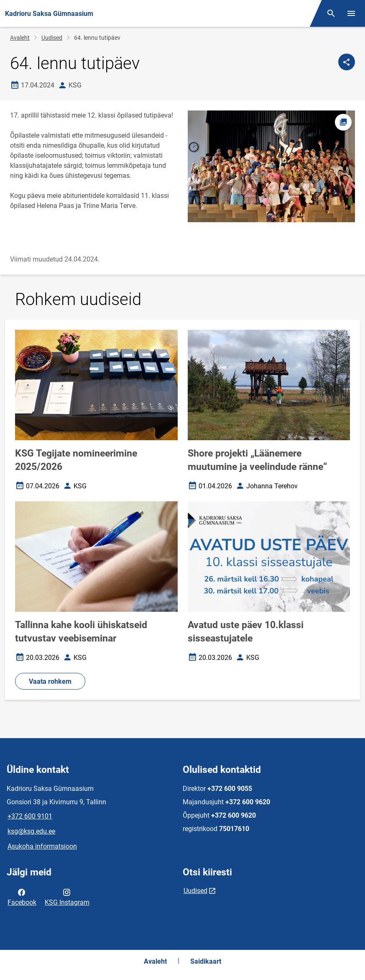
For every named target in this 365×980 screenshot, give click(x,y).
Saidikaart (206, 961)
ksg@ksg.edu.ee (31, 831)
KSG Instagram (67, 897)
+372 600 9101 (30, 816)
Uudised (52, 38)
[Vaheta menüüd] (351, 13)
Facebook (22, 897)
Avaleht (20, 38)
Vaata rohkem (50, 681)
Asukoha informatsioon (42, 846)
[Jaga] (347, 62)
